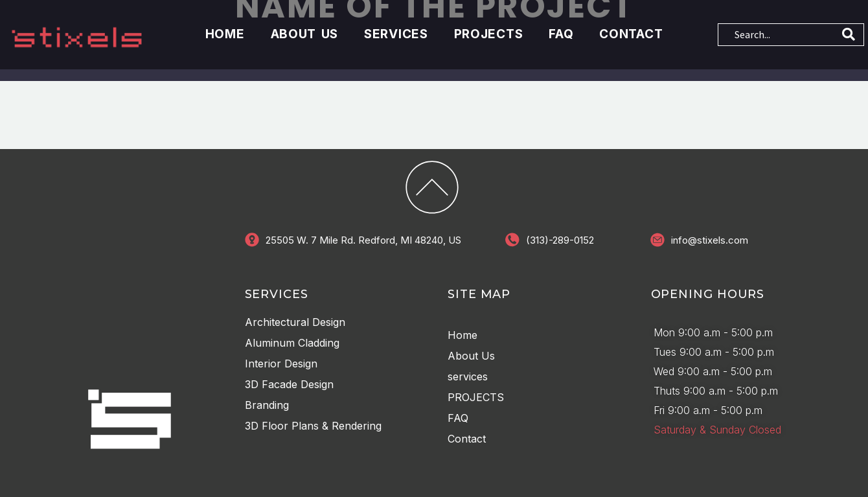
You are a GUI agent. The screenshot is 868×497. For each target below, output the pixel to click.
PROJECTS (489, 34)
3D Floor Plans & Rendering (313, 424)
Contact (631, 34)
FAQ (561, 34)
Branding (267, 404)
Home (225, 34)
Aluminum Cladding (292, 341)
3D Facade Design (289, 383)
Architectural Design (295, 321)
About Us (305, 34)
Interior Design (281, 362)
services (396, 34)
